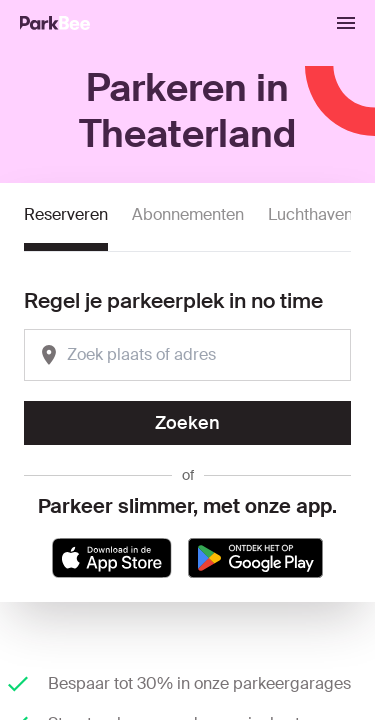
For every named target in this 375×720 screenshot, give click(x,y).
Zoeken (187, 423)
